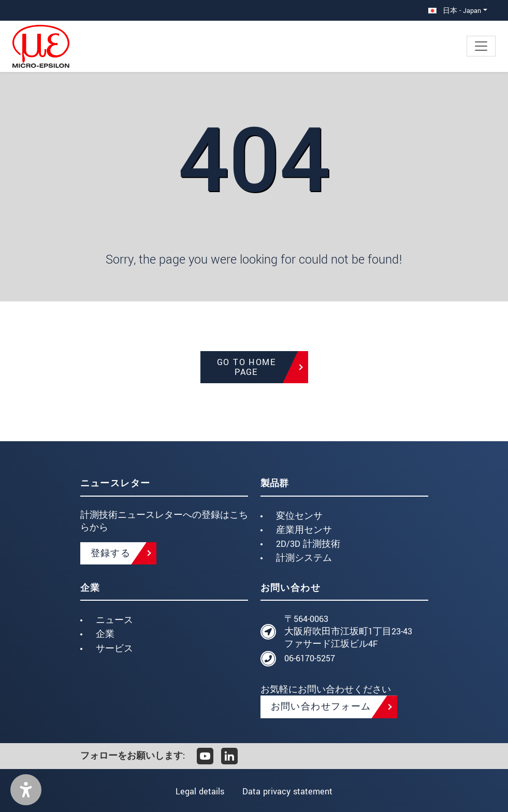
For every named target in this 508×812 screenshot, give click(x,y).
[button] (26, 790)
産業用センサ (304, 530)
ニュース (114, 620)
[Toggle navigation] (481, 46)
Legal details (199, 792)
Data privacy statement (288, 792)
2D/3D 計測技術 (308, 544)
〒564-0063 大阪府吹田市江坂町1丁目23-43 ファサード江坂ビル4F (348, 632)
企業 (105, 634)
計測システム (304, 558)
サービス (114, 649)
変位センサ (299, 516)
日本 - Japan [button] (455, 11)
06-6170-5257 (310, 658)
